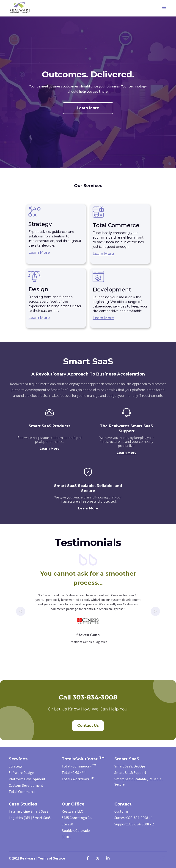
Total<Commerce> (79, 766)
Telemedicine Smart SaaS (29, 811)
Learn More (88, 108)
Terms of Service (51, 858)
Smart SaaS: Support (130, 773)
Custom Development (26, 786)
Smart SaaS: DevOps (130, 766)
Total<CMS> (74, 773)
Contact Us (88, 725)
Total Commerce (22, 792)
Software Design (21, 773)
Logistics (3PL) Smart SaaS (30, 818)
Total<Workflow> (78, 779)
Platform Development (27, 779)
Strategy (16, 766)
